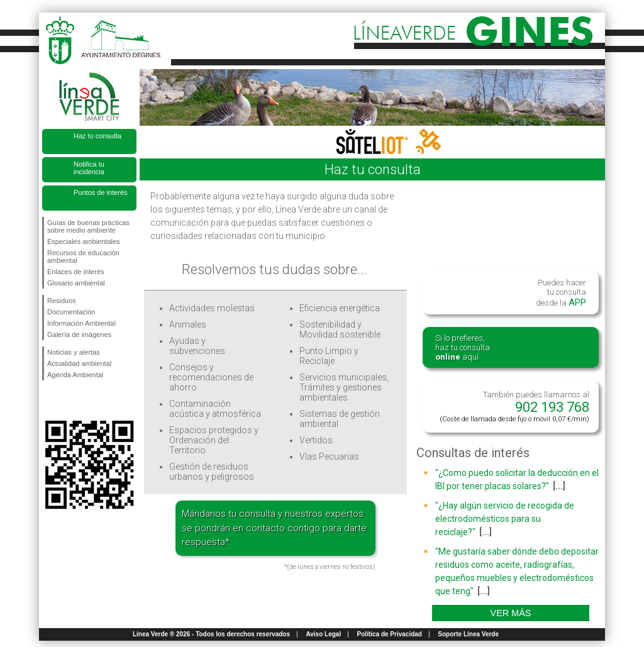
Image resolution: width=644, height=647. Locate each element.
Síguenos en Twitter (70, 401)
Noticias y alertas (74, 352)
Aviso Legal (323, 634)
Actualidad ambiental (79, 363)
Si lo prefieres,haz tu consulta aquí (463, 347)
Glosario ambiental (76, 283)
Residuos (62, 301)
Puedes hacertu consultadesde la (561, 293)
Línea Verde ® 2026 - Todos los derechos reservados (211, 634)
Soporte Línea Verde (468, 634)
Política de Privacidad (390, 634)
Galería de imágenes (79, 335)
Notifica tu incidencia (89, 168)
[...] (559, 486)
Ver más (511, 613)
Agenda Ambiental (75, 375)
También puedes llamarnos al (514, 406)
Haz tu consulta (97, 136)
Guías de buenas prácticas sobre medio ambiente (88, 226)
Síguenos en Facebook (50, 401)
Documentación (71, 312)
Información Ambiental (81, 323)
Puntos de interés (101, 192)
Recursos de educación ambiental (83, 257)
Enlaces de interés (76, 272)
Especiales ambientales (84, 241)
